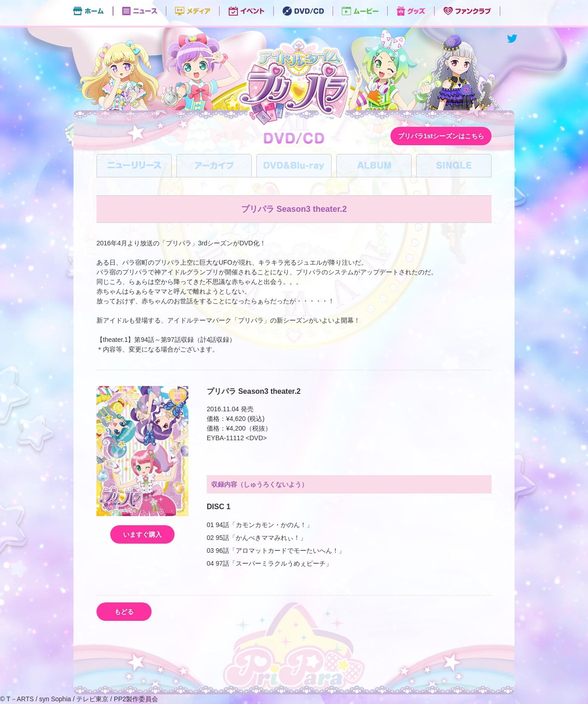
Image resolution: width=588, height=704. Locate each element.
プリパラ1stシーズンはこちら (441, 136)
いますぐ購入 (142, 534)
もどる (124, 612)
